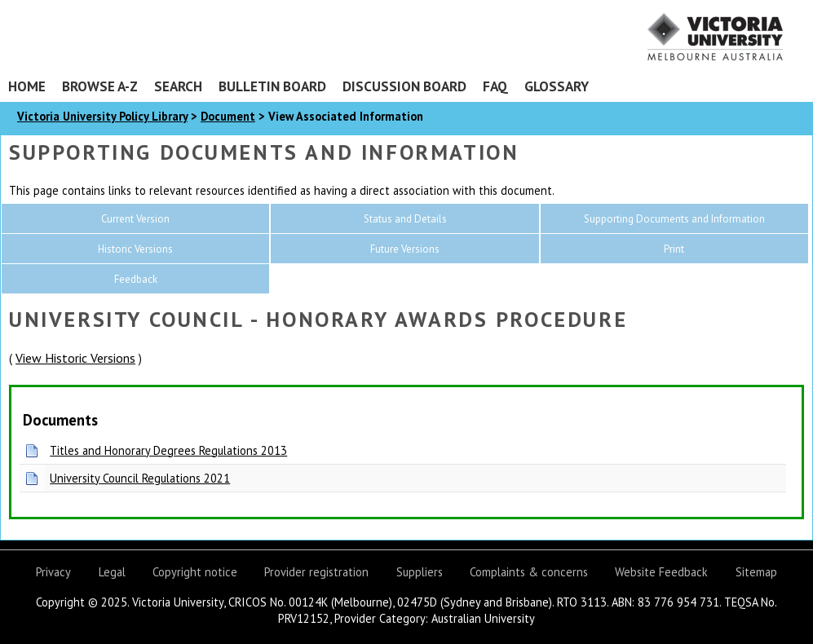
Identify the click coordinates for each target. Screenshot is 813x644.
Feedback (136, 279)
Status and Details (405, 219)
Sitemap (756, 572)
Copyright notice (195, 572)
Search (178, 86)
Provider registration (316, 572)
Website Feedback (661, 572)
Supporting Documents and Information (674, 219)
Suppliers (420, 572)
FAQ (495, 86)
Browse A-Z (100, 86)
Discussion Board (404, 86)
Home (27, 86)
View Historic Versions (75, 358)
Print (674, 249)
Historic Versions (135, 249)
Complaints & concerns (529, 572)
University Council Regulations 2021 (140, 478)
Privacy (53, 572)
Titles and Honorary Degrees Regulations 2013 (168, 450)
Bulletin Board (272, 86)
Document (228, 116)
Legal (112, 572)
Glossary (557, 86)
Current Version (135, 219)
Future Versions (405, 249)
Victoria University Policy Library (102, 116)
